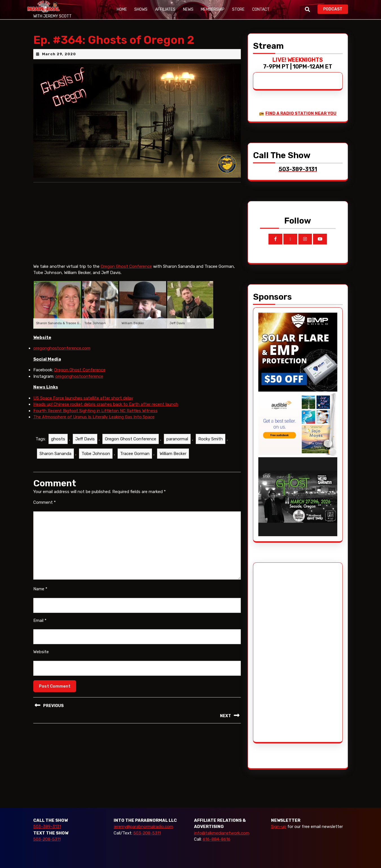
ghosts (58, 439)
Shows (141, 9)
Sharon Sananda (55, 454)
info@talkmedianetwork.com (222, 833)
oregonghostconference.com (62, 348)
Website (41, 652)
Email (40, 620)
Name (40, 589)
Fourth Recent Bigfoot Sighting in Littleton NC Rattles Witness (95, 411)
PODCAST (336, 9)
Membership (212, 9)
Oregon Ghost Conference (126, 266)
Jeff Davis (85, 439)
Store (237, 9)
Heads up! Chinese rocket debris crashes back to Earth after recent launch (106, 404)
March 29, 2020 (59, 54)
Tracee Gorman (135, 454)
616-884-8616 (217, 839)
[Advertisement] (279, 652)
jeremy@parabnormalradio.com (143, 827)
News (188, 9)
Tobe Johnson (96, 454)
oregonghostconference (79, 376)
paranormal (177, 439)
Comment (45, 502)
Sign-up (279, 827)
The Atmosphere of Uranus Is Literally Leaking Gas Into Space (94, 417)
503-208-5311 (47, 839)
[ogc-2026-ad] (298, 496)
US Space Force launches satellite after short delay (83, 398)
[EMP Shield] (298, 352)
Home (122, 9)
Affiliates (165, 9)
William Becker (173, 454)
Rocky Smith (211, 439)
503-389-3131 (47, 827)
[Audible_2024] (298, 424)
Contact (260, 9)
